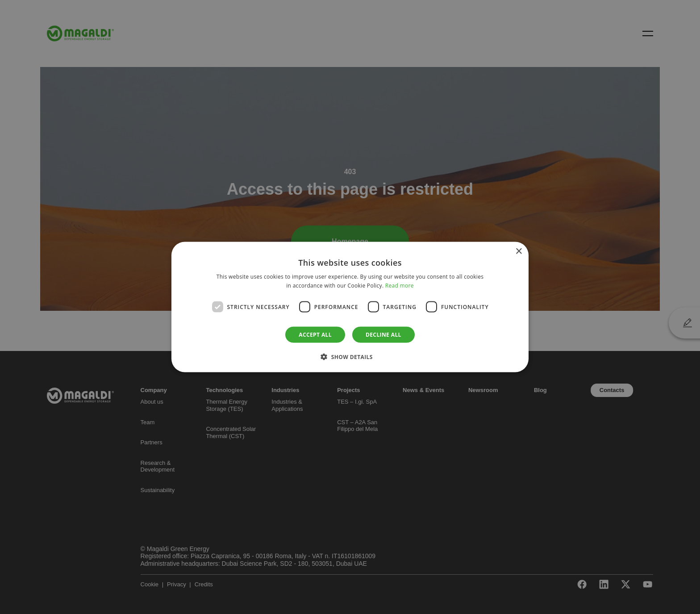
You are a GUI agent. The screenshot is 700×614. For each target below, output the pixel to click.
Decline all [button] (383, 335)
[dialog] (350, 307)
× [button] (519, 251)
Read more (400, 285)
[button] (350, 357)
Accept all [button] (315, 335)
